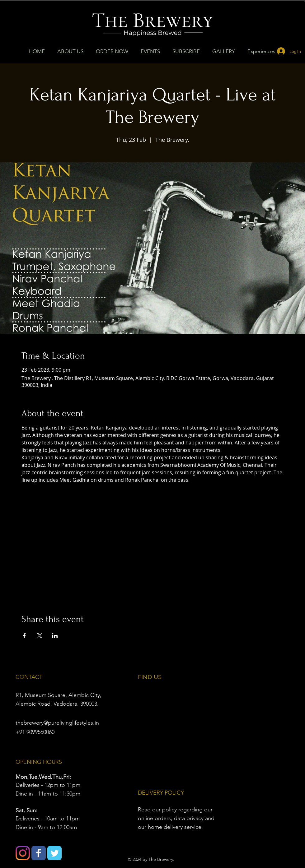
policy (169, 810)
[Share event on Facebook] (24, 636)
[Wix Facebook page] (39, 853)
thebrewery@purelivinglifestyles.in (57, 723)
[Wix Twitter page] (54, 853)
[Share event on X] (40, 636)
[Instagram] (23, 853)
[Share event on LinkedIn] (55, 636)
